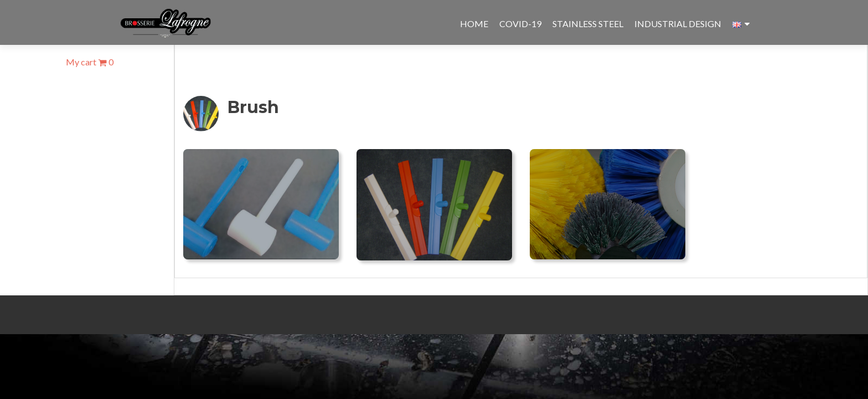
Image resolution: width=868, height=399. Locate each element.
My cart (90, 62)
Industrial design (678, 24)
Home (474, 24)
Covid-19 (520, 24)
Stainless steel (588, 24)
